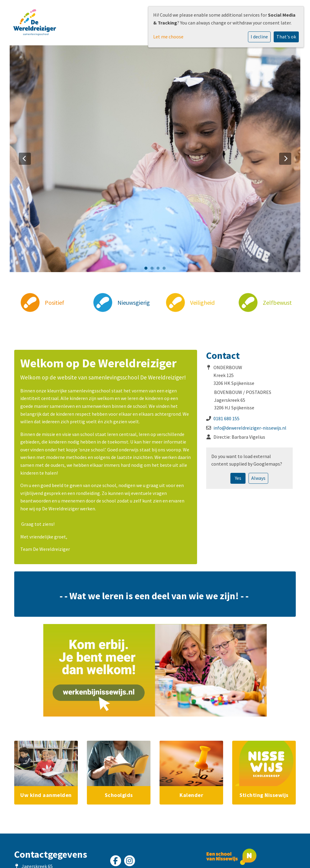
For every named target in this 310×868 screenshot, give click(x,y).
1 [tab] (147, 270)
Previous (25, 159)
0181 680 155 (226, 418)
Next (285, 159)
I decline (259, 37)
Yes (238, 478)
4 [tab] (166, 270)
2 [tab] (153, 270)
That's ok (286, 37)
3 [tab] (160, 270)
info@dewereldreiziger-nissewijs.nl (250, 428)
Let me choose (168, 37)
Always (258, 478)
